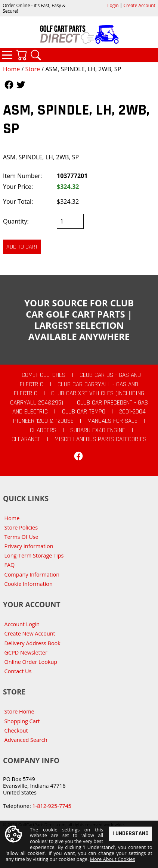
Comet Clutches (44, 375)
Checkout (16, 730)
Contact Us (18, 671)
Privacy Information (29, 546)
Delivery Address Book (32, 643)
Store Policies (21, 527)
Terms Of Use (21, 537)
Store (32, 69)
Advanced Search (26, 740)
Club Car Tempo (84, 412)
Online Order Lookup (31, 662)
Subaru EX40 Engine (98, 430)
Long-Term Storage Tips (34, 555)
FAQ (10, 565)
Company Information (32, 574)
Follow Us (9, 85)
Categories (7, 55)
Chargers (43, 430)
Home (11, 69)
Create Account (140, 5)
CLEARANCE (26, 439)
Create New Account (30, 633)
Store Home (19, 711)
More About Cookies (113, 859)
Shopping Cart (22, 721)
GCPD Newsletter (26, 652)
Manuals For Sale (112, 421)
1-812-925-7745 (52, 806)
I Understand (131, 833)
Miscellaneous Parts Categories (100, 439)
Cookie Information (29, 584)
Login (113, 5)
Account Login (22, 624)
